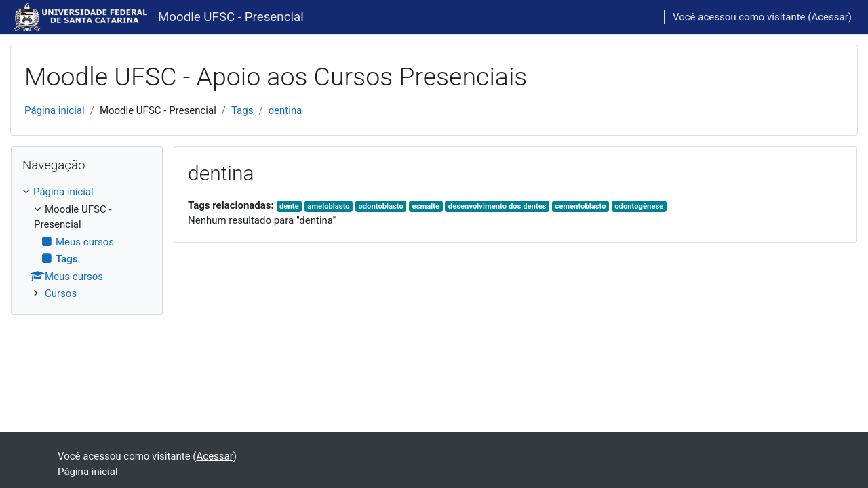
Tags (242, 110)
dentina (285, 110)
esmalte (426, 206)
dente (289, 206)
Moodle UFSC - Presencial (231, 17)
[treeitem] (87, 243)
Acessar (829, 17)
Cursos (61, 293)
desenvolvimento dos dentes (497, 206)
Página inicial (55, 110)
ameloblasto (328, 206)
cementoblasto (580, 206)
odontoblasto (380, 206)
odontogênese (639, 206)
